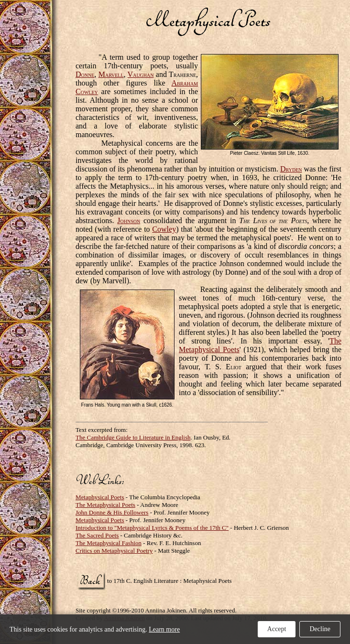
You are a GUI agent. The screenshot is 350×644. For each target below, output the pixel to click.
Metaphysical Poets (100, 497)
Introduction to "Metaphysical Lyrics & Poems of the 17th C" (152, 528)
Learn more (164, 629)
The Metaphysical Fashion (109, 543)
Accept (277, 629)
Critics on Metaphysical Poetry (114, 551)
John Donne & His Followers (112, 512)
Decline (320, 629)
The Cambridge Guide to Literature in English (133, 437)
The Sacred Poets (97, 535)
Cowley (164, 229)
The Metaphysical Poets (105, 505)
